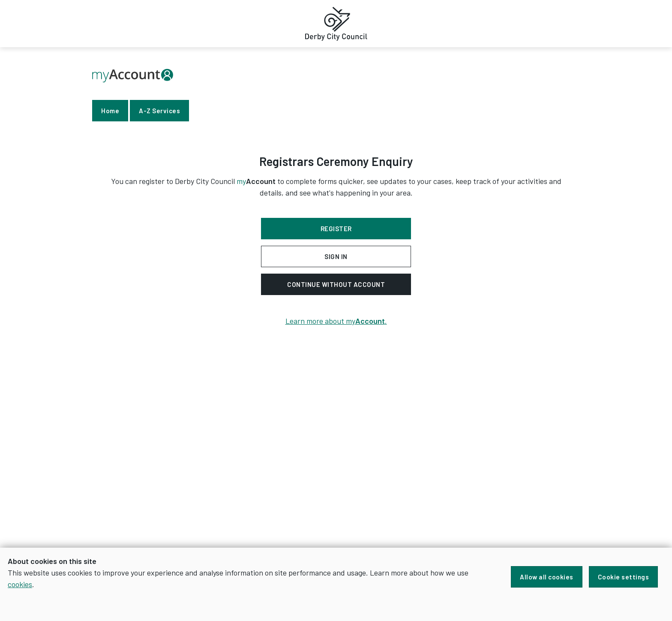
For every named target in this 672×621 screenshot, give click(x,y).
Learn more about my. (336, 321)
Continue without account (336, 284)
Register (336, 229)
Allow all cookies (547, 577)
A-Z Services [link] (159, 111)
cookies (20, 584)
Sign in (336, 256)
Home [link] (110, 111)
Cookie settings (624, 577)
